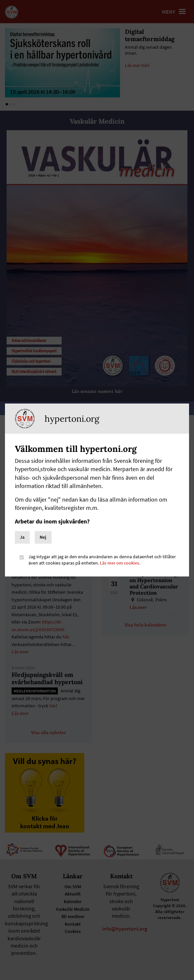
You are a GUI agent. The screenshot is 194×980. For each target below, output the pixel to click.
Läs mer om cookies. (120, 563)
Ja (22, 537)
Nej (43, 537)
